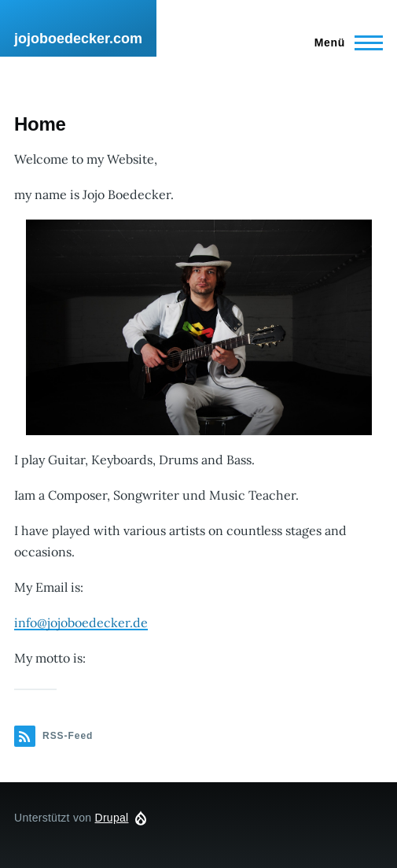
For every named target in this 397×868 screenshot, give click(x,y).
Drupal (112, 818)
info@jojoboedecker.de (81, 622)
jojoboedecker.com (78, 39)
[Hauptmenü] (344, 42)
